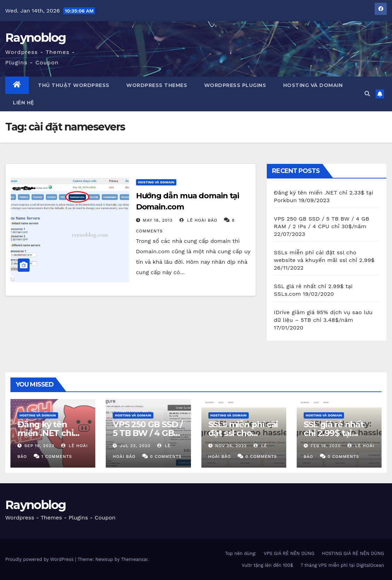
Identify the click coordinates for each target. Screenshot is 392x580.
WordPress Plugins (234, 85)
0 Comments (166, 456)
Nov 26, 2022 (231, 446)
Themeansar (134, 559)
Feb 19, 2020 (326, 446)
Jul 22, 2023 (135, 446)
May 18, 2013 (158, 220)
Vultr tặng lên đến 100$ (267, 565)
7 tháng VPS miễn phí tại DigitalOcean (342, 565)
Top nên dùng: (241, 553)
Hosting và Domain (312, 85)
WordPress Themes (156, 85)
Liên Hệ (23, 103)
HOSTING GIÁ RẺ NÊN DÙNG (353, 553)
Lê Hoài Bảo (198, 220)
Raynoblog (36, 38)
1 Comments (57, 456)
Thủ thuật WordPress (73, 85)
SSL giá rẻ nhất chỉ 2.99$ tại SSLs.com (334, 433)
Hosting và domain (156, 182)
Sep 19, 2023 (39, 446)
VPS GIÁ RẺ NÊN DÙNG (289, 553)
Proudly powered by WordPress (40, 559)
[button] (367, 94)
